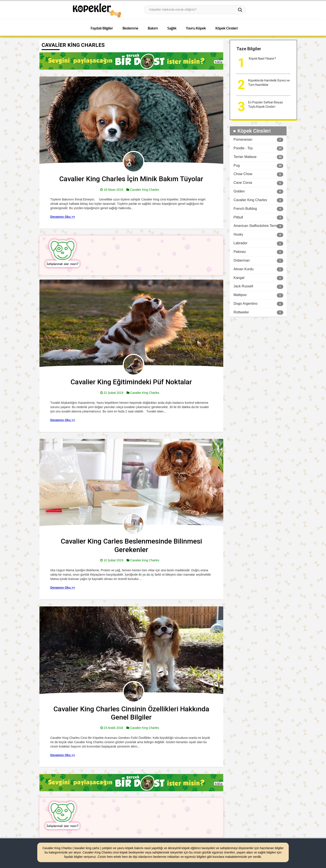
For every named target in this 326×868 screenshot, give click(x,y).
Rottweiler (241, 312)
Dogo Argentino (246, 304)
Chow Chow (243, 174)
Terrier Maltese (245, 157)
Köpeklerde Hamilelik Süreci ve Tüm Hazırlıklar (269, 83)
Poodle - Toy (243, 148)
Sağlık (172, 28)
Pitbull (238, 217)
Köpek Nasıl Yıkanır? (262, 59)
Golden (239, 191)
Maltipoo (240, 295)
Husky (238, 234)
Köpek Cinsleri (226, 28)
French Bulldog (245, 209)
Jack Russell (243, 286)
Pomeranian (243, 139)
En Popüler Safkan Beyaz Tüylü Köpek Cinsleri (266, 104)
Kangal (239, 278)
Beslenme (130, 28)
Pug (237, 165)
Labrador (241, 243)
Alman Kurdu (244, 269)
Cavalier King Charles (145, 190)
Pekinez (240, 252)
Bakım (153, 28)
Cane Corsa (243, 183)
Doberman (242, 260)
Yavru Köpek (196, 28)
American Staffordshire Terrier (257, 226)
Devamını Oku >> (63, 217)
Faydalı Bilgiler (102, 28)
